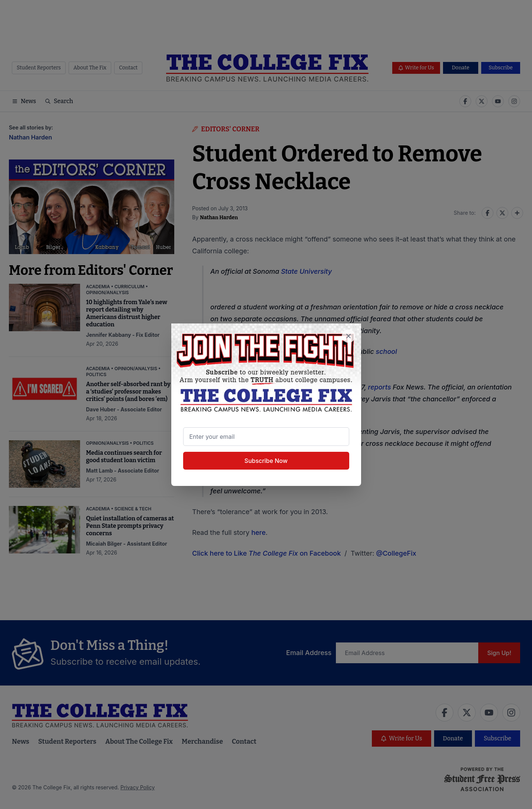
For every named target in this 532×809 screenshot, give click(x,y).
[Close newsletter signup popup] (348, 336)
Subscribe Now (266, 461)
